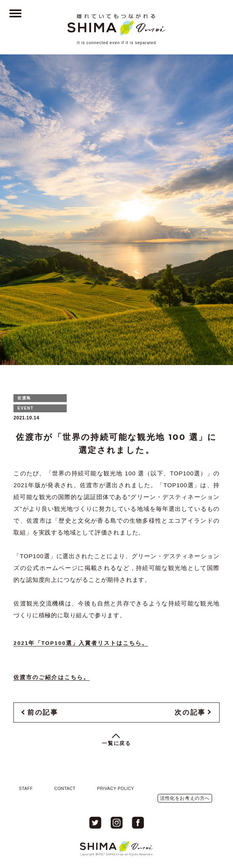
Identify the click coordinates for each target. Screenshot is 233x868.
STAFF (26, 788)
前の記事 (43, 712)
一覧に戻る (117, 743)
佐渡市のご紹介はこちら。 (51, 677)
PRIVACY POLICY (116, 788)
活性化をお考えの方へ (185, 798)
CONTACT (65, 788)
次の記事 (190, 712)
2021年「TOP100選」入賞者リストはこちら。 (81, 643)
